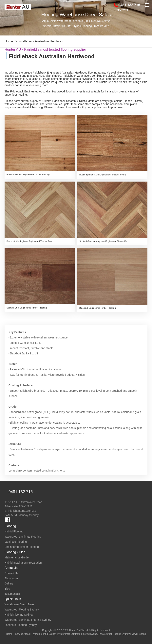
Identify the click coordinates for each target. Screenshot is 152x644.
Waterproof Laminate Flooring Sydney (78, 634)
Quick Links (13, 599)
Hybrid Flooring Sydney (44, 634)
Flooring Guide (15, 552)
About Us (11, 568)
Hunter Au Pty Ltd (79, 630)
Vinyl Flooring (139, 634)
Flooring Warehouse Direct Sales (76, 14)
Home (9, 41)
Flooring (10, 526)
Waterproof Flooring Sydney (115, 634)
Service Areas (22, 634)
